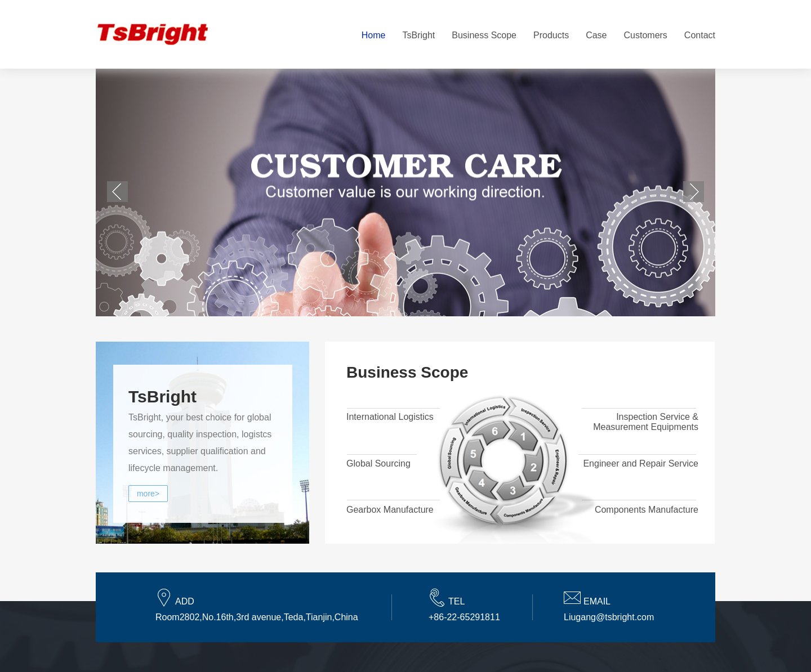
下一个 (694, 192)
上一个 (117, 192)
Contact (700, 35)
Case (596, 35)
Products (551, 35)
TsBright (418, 35)
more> (148, 494)
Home (374, 35)
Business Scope (484, 35)
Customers (646, 35)
